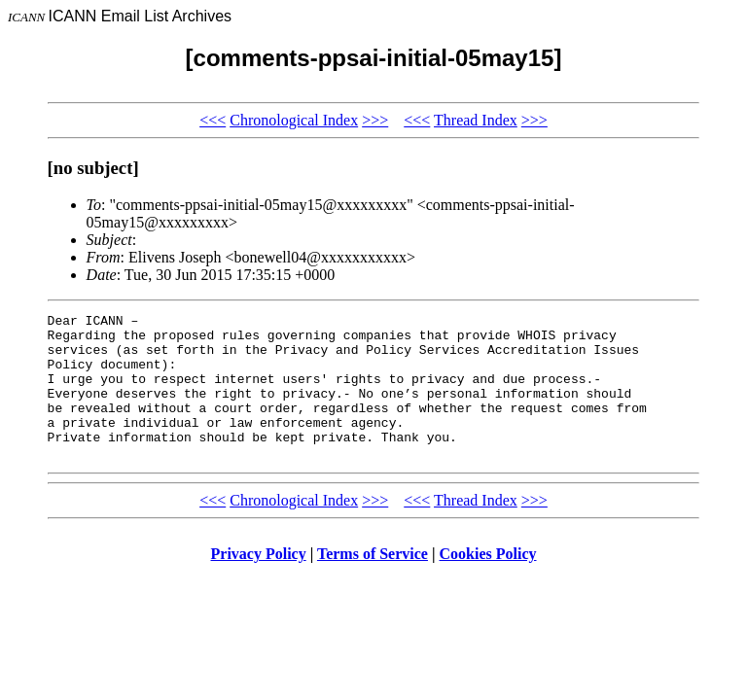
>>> (375, 120)
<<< (213, 120)
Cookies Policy (488, 583)
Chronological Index (294, 120)
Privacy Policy (259, 583)
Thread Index (476, 120)
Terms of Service (373, 583)
